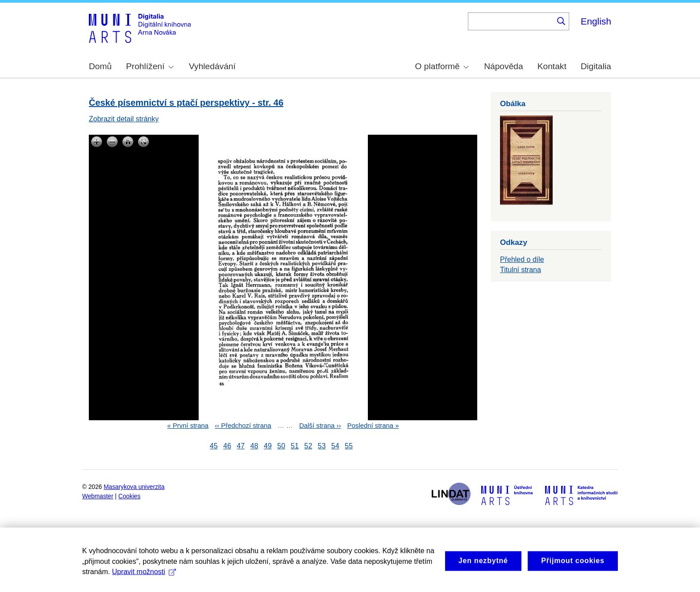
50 (281, 446)
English (596, 21)
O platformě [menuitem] (442, 66)
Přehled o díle (522, 259)
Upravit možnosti (144, 578)
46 (227, 446)
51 (295, 446)
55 (349, 446)
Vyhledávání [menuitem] (212, 66)
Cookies (129, 496)
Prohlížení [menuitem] (150, 66)
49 (268, 446)
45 (214, 446)
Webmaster (98, 496)
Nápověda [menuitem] (503, 66)
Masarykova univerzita (134, 487)
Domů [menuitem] (100, 66)
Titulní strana (521, 270)
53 (322, 446)
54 (335, 446)
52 (308, 446)
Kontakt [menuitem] (552, 66)
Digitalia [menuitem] (596, 66)
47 (241, 446)
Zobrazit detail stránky (124, 119)
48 (254, 446)
